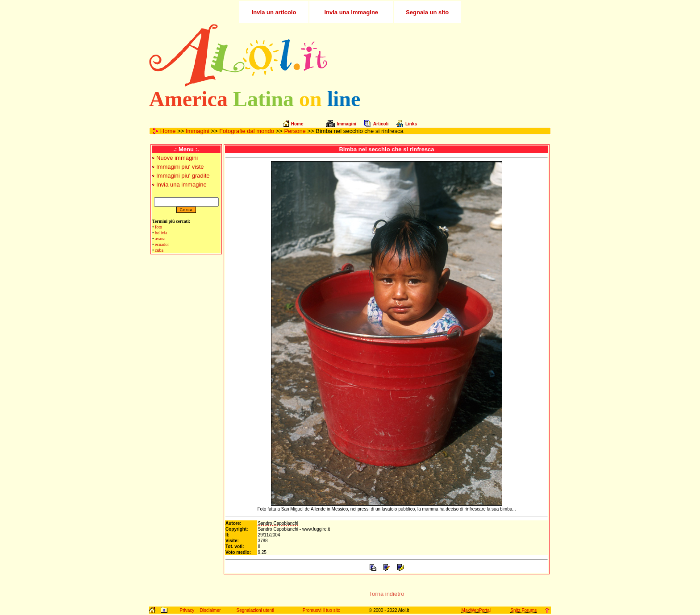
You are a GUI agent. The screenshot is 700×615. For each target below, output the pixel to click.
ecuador (162, 244)
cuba (159, 250)
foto (158, 227)
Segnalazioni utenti (256, 610)
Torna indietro (387, 594)
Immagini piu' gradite (183, 176)
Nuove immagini (177, 158)
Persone (295, 131)
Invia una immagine (181, 185)
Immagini (198, 131)
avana (160, 239)
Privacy (187, 610)
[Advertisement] (445, 55)
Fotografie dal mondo (247, 131)
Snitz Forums (523, 610)
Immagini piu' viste (180, 167)
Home (168, 131)
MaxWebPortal (476, 610)
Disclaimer (210, 610)
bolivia (161, 233)
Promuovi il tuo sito (321, 610)
